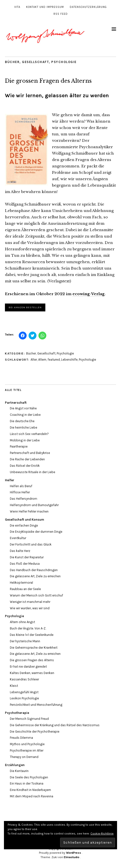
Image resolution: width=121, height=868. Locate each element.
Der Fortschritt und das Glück (31, 544)
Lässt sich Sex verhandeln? (29, 434)
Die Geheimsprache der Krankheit (34, 648)
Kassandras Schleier (24, 679)
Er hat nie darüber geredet (28, 667)
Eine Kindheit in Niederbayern (30, 790)
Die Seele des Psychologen (29, 777)
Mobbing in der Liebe (25, 440)
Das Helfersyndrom (24, 499)
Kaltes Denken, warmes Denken (32, 673)
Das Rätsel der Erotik (25, 466)
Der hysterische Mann (25, 641)
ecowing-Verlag (88, 294)
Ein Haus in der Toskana (27, 783)
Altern (42, 360)
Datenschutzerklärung (88, 7)
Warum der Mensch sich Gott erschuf (36, 595)
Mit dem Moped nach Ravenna (32, 796)
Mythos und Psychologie (27, 744)
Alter (34, 360)
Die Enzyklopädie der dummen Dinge (36, 532)
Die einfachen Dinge (24, 525)
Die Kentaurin (19, 771)
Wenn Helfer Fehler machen (29, 511)
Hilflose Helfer (20, 492)
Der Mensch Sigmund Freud (29, 719)
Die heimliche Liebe (24, 427)
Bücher (12, 62)
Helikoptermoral (21, 583)
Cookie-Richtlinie (102, 834)
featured (54, 360)
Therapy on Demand (24, 757)
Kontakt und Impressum (45, 7)
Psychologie (64, 62)
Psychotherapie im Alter (27, 750)
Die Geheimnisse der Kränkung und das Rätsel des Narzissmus (55, 725)
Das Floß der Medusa (25, 564)
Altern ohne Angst (22, 622)
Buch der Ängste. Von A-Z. (28, 628)
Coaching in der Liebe (25, 415)
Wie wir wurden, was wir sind (30, 608)
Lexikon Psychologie (24, 698)
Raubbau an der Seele (25, 589)
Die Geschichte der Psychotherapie (35, 731)
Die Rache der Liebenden (27, 459)
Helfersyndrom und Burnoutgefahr (34, 505)
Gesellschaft (35, 62)
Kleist (14, 686)
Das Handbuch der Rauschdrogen (34, 570)
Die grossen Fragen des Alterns (32, 660)
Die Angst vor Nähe (23, 408)
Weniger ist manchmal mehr (30, 602)
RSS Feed (61, 14)
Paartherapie (19, 446)
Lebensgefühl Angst (24, 692)
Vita (17, 7)
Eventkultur (18, 538)
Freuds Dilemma (21, 738)
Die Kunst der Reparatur (27, 557)
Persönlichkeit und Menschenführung (36, 705)
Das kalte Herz (20, 551)
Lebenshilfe (69, 360)
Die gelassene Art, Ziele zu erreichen (35, 576)
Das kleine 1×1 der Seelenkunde (32, 635)
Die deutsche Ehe (22, 421)
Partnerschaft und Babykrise (30, 453)
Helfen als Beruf (21, 486)
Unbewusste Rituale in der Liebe (33, 472)
